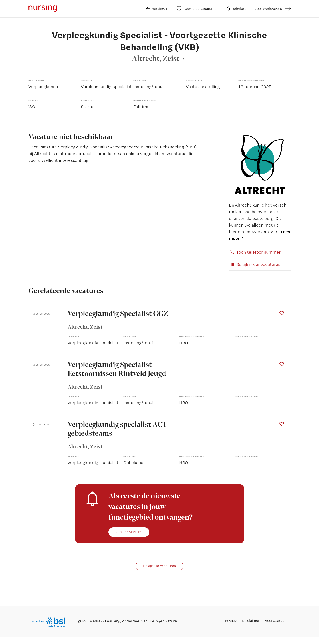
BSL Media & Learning (101, 621)
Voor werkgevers (268, 9)
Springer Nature (163, 621)
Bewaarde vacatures (196, 9)
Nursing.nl (157, 9)
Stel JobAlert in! (129, 532)
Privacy (231, 621)
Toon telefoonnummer (255, 252)
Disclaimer (251, 621)
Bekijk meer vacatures (255, 264)
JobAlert (235, 9)
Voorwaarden (276, 621)
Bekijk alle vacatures (159, 566)
